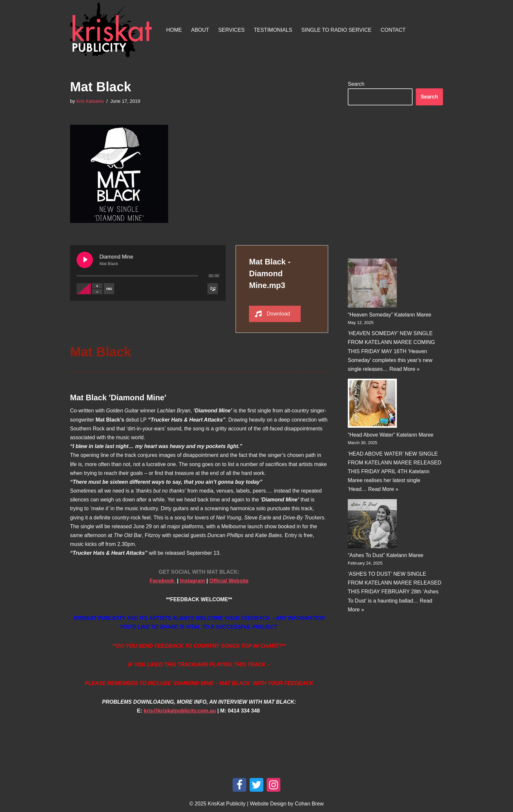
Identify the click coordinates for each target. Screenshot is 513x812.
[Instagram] (274, 785)
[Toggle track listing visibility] (213, 289)
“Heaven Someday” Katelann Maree (389, 315)
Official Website (229, 581)
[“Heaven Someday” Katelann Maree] (372, 284)
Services (231, 30)
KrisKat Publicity (227, 804)
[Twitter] (256, 785)
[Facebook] (239, 785)
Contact (393, 30)
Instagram (192, 581)
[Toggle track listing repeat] (109, 289)
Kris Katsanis (90, 101)
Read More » (405, 369)
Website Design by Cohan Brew (287, 804)
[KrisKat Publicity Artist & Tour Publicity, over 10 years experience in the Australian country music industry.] (113, 30)
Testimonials (273, 30)
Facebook (162, 581)
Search (356, 84)
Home (174, 30)
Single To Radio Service (336, 30)
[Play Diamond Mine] (85, 260)
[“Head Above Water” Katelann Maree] (372, 405)
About (200, 30)
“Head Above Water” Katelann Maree (391, 435)
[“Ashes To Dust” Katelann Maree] (372, 525)
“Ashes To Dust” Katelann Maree (386, 555)
